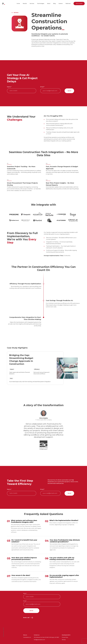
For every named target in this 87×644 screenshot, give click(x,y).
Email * (42, 87)
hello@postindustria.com (39, 640)
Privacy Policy (65, 637)
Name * (9, 87)
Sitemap (64, 640)
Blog (54, 4)
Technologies (41, 4)
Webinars (68, 4)
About (49, 4)
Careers (60, 4)
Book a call (28, 618)
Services (32, 4)
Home (18, 4)
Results (25, 4)
